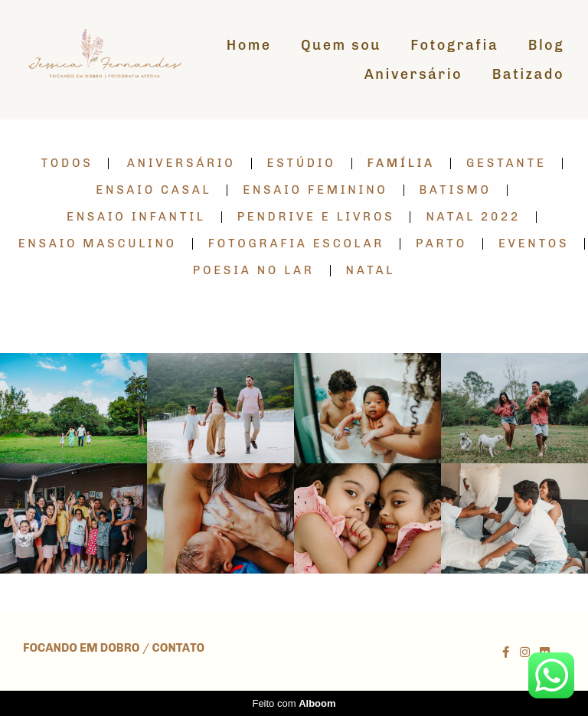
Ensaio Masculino (98, 244)
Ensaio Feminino (315, 190)
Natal (371, 271)
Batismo (456, 190)
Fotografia (454, 45)
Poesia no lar (254, 271)
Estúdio (302, 163)
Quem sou (341, 45)
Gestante (506, 163)
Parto (441, 244)
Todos (67, 163)
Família (401, 163)
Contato (179, 648)
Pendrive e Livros (316, 217)
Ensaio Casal (154, 190)
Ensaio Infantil (136, 217)
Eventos (534, 244)
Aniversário (413, 74)
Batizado (528, 74)
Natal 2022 (473, 217)
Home (249, 45)
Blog (546, 45)
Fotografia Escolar (296, 244)
